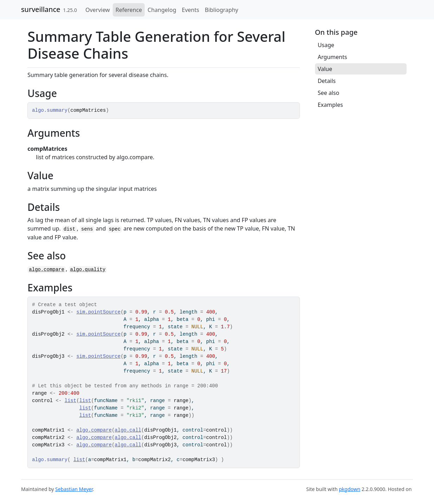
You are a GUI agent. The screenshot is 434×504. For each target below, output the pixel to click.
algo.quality (88, 270)
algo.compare (47, 270)
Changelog (162, 10)
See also (328, 93)
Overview (98, 10)
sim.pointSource (98, 312)
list (71, 401)
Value (325, 69)
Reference (129, 10)
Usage (326, 45)
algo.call (128, 430)
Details (327, 81)
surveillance (41, 9)
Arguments (333, 57)
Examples (330, 105)
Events (190, 10)
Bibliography (221, 10)
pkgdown (350, 489)
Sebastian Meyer (74, 489)
